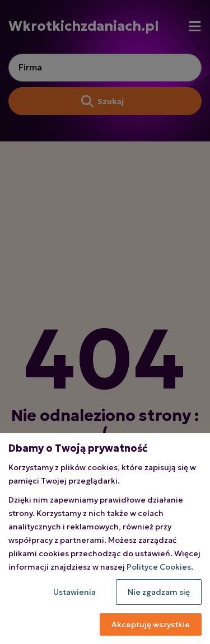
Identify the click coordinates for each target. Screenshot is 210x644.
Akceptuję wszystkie (151, 624)
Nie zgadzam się (159, 592)
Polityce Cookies (159, 567)
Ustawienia (74, 592)
